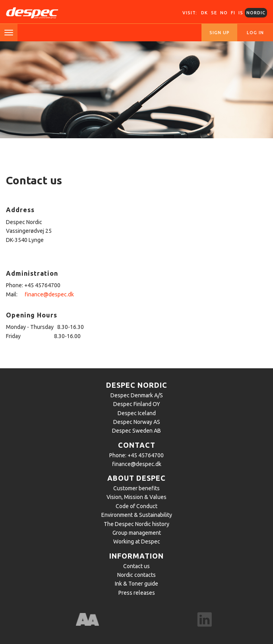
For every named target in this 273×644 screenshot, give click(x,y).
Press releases (137, 593)
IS (241, 13)
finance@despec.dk (49, 294)
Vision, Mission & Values (136, 497)
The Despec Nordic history (136, 524)
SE (214, 13)
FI (233, 13)
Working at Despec (137, 542)
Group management (137, 533)
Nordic (256, 13)
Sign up (220, 33)
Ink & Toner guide (136, 584)
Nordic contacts (136, 575)
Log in (255, 33)
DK (204, 13)
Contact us (136, 566)
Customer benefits (136, 488)
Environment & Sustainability (137, 515)
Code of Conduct (136, 506)
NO (224, 13)
